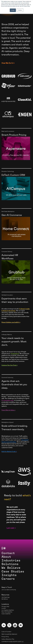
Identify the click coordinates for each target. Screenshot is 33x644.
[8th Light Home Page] (4, 548)
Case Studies (13, 572)
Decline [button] (20, 10)
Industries (11, 561)
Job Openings (6, 597)
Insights (9, 575)
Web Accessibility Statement (9, 634)
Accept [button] (13, 10)
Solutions (10, 564)
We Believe (11, 568)
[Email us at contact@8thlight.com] (21, 625)
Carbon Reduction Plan (8, 639)
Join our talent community (9, 590)
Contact (8, 553)
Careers (8, 579)
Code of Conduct (6, 632)
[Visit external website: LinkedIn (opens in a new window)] (4, 625)
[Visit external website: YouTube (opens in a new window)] (15, 625)
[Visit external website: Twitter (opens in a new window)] (9, 625)
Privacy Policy (5, 637)
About (6, 557)
